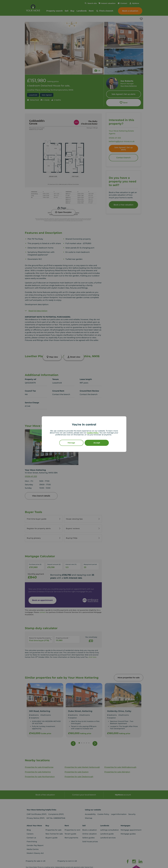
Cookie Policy (93, 433)
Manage (71, 443)
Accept (97, 443)
